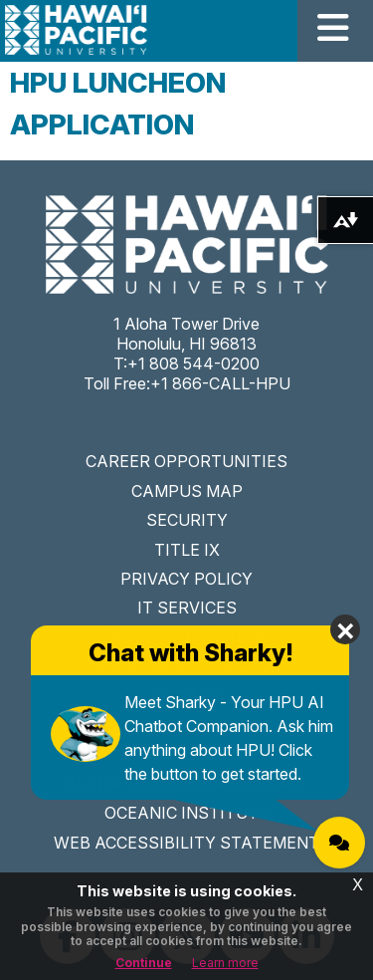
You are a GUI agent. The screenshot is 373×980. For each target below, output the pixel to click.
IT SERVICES (187, 608)
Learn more (225, 963)
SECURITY (187, 520)
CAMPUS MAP (187, 491)
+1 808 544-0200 (193, 364)
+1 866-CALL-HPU (220, 383)
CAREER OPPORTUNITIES (186, 461)
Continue (144, 963)
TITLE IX (187, 550)
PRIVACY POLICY (186, 579)
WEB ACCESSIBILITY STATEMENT (186, 843)
